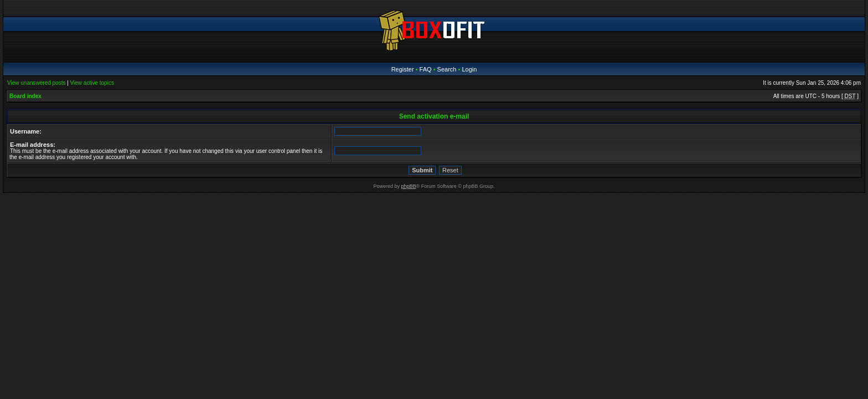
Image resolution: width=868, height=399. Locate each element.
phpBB (409, 186)
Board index (25, 96)
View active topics (92, 83)
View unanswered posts (36, 83)
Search (447, 69)
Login (469, 69)
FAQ (426, 69)
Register (403, 69)
